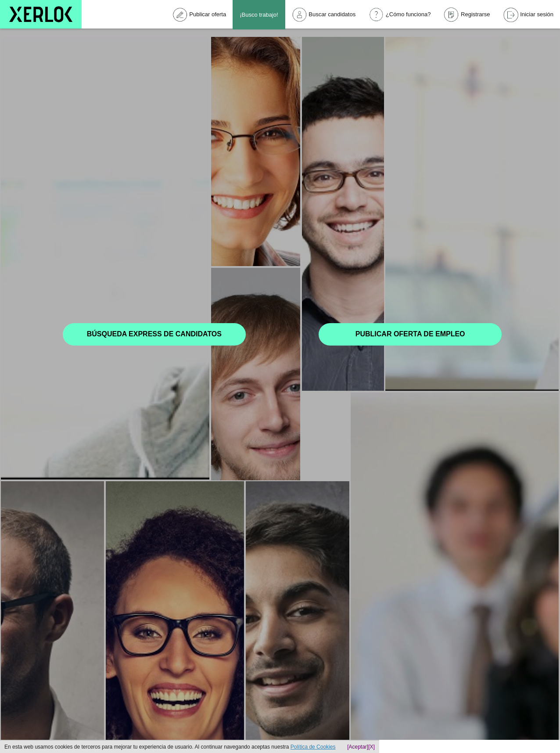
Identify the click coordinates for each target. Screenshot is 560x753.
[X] (372, 747)
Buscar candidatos (324, 14)
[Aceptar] (358, 747)
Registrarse (467, 15)
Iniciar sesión (528, 15)
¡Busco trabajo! (259, 15)
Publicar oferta (199, 15)
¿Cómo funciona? (400, 15)
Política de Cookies (313, 747)
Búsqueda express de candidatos (154, 334)
